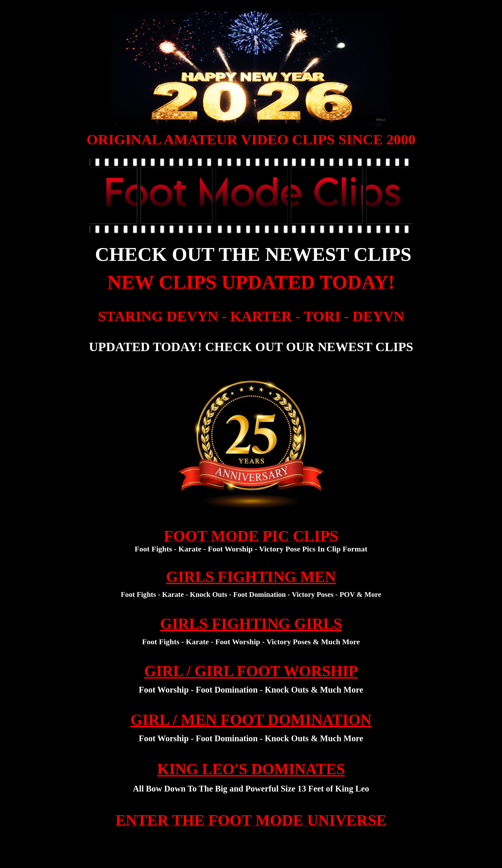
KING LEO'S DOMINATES (251, 769)
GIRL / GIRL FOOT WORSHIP (251, 671)
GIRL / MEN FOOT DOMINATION (251, 720)
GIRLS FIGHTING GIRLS (251, 624)
